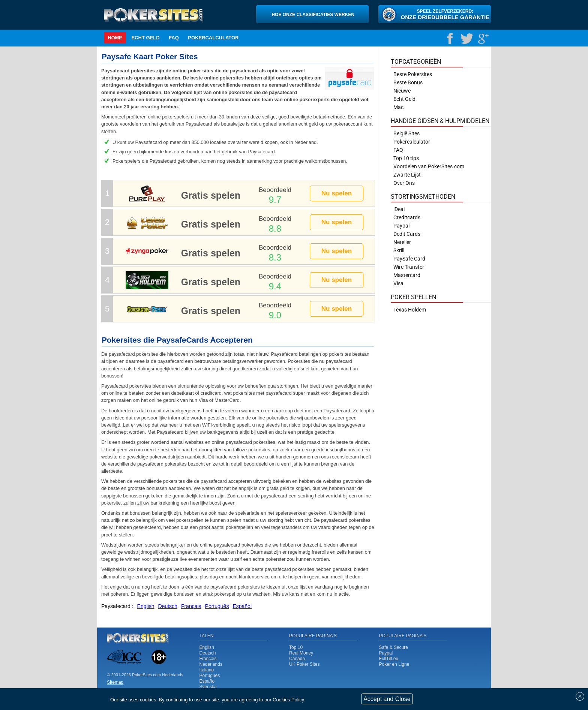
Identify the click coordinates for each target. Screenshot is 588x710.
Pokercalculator (213, 38)
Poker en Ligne (394, 664)
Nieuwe (402, 91)
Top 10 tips (406, 158)
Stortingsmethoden (423, 197)
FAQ (174, 38)
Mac (398, 107)
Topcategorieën (416, 62)
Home (115, 38)
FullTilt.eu (389, 659)
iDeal (399, 209)
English (207, 647)
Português (210, 676)
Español (208, 681)
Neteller (402, 242)
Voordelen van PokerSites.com (429, 166)
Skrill (399, 250)
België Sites (406, 133)
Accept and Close (387, 699)
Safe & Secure (394, 647)
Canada (297, 659)
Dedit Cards (407, 234)
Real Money (301, 653)
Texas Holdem (410, 310)
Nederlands (211, 664)
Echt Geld (145, 38)
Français (208, 659)
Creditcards (407, 217)
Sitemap (115, 682)
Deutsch (208, 653)
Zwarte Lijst (407, 175)
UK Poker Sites (304, 664)
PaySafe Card (409, 259)
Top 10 (296, 647)
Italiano (207, 670)
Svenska (208, 687)
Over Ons (404, 183)
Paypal (386, 653)
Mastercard (407, 275)
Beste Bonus (408, 82)
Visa (398, 283)
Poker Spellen (413, 297)
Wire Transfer (409, 267)
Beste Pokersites (413, 74)
